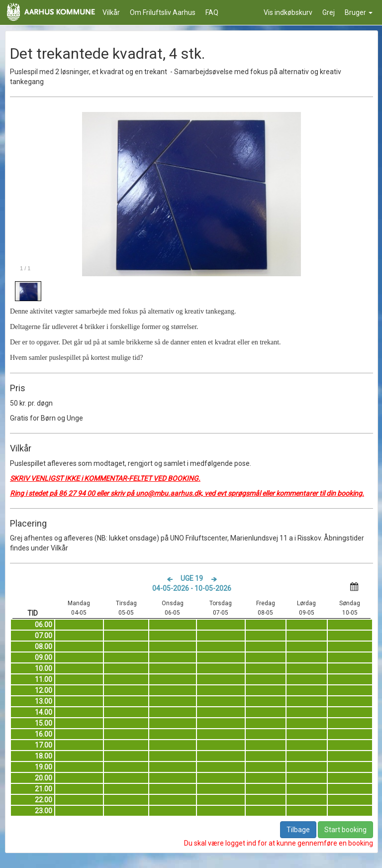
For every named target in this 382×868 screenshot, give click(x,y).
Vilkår (111, 12)
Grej (329, 12)
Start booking (345, 830)
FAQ (212, 12)
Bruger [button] (359, 12)
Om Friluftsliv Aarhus (163, 12)
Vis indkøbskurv (288, 12)
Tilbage (298, 830)
